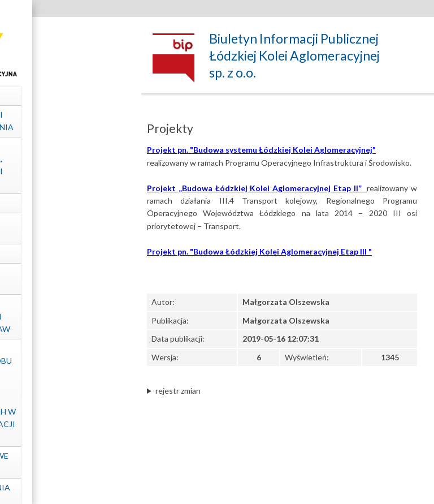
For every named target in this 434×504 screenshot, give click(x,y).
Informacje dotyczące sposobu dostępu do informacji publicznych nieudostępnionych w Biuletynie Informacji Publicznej (65, 393)
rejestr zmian (178, 391)
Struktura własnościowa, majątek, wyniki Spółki (65, 165)
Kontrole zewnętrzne (65, 279)
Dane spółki (65, 95)
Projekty (65, 253)
